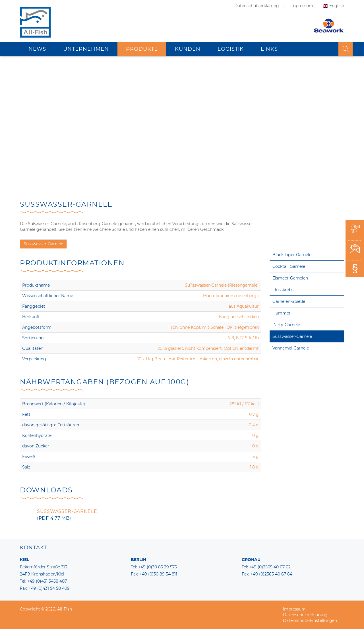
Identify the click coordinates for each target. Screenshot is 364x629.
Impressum (302, 6)
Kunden (188, 48)
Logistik (231, 48)
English (337, 6)
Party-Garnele (286, 325)
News (37, 48)
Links (269, 48)
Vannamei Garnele (291, 348)
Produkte (142, 48)
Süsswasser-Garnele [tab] (43, 244)
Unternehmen (86, 48)
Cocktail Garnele (289, 266)
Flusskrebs (283, 290)
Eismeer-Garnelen (290, 278)
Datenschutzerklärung (257, 6)
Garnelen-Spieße (289, 301)
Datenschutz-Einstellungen (310, 620)
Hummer (282, 313)
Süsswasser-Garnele (292, 336)
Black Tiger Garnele (292, 255)
